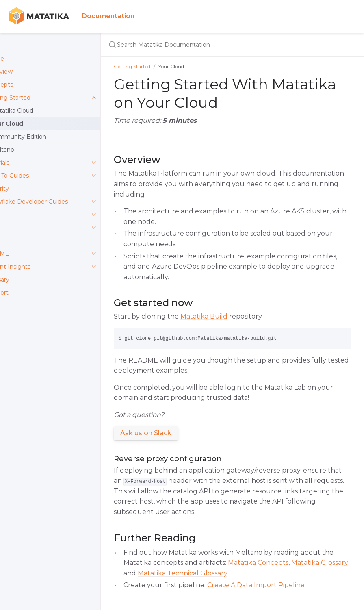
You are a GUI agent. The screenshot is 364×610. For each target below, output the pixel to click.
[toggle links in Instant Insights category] (94, 267)
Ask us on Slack (146, 433)
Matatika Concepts (258, 563)
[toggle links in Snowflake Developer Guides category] (94, 202)
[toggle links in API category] (94, 215)
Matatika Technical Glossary (183, 573)
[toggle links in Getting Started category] (94, 98)
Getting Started (132, 66)
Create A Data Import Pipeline (256, 585)
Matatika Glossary (320, 563)
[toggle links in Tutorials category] (94, 163)
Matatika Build (204, 316)
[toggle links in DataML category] (94, 254)
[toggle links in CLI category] (94, 228)
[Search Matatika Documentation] (210, 45)
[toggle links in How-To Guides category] (94, 176)
